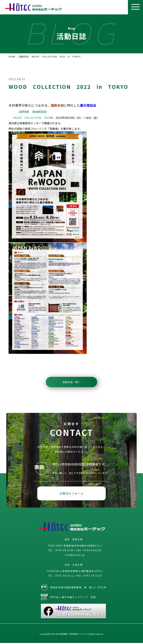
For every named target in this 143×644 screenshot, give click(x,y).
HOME (12, 56)
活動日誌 (24, 56)
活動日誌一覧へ (71, 382)
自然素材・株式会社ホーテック (73, 635)
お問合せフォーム (72, 494)
